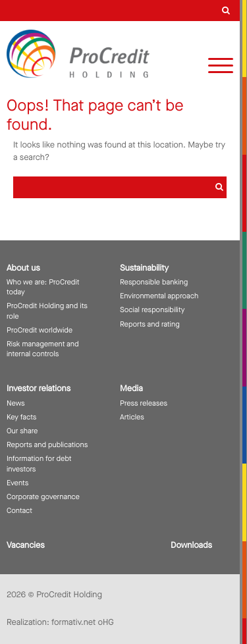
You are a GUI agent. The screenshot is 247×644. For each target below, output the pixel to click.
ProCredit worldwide (40, 330)
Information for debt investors (39, 464)
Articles (132, 417)
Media (131, 389)
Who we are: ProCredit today (43, 287)
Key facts (21, 417)
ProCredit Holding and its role (47, 311)
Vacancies (26, 546)
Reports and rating (150, 324)
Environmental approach (159, 296)
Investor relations (39, 389)
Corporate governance (43, 497)
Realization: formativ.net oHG (60, 623)
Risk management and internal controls (43, 349)
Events (17, 483)
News (16, 403)
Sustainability (144, 268)
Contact (19, 511)
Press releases (144, 403)
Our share (22, 431)
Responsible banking (154, 282)
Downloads (191, 546)
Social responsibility (152, 310)
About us (23, 268)
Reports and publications (47, 445)
